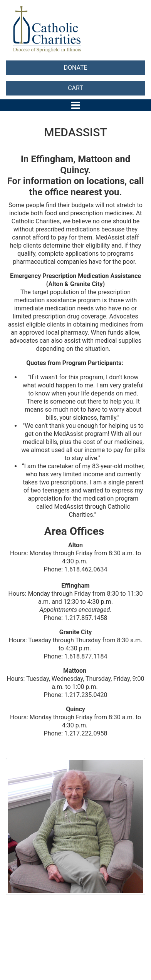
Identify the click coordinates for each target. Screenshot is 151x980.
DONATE (75, 68)
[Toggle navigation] (76, 105)
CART (75, 88)
